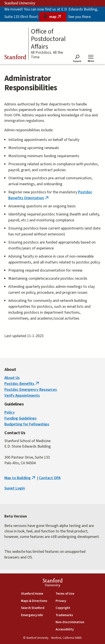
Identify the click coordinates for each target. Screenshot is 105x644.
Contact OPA (50, 478)
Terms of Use (65, 594)
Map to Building (20, 478)
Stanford (15, 58)
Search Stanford (33, 608)
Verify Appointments (22, 396)
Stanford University (20, 3)
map (58, 18)
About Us (12, 378)
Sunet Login (15, 488)
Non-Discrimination (70, 622)
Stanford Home (32, 594)
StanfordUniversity (53, 583)
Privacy (61, 601)
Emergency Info (32, 615)
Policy (10, 412)
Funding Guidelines (20, 418)
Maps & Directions (34, 601)
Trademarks (64, 615)
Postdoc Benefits (22, 384)
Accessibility (65, 629)
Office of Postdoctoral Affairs (48, 39)
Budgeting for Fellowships (27, 424)
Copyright (63, 608)
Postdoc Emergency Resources (31, 390)
